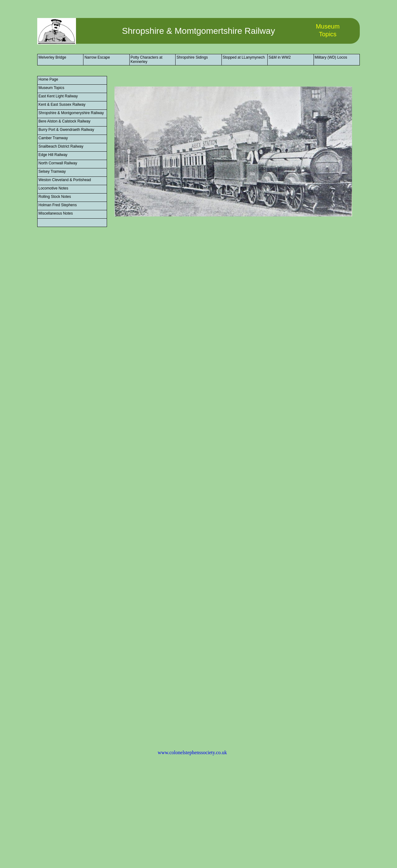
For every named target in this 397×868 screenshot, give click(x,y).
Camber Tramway (53, 138)
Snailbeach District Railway (61, 146)
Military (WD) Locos (331, 57)
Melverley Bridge (52, 57)
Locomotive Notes (53, 188)
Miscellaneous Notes (56, 213)
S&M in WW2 (280, 57)
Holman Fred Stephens (58, 205)
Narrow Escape (97, 57)
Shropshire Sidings (192, 57)
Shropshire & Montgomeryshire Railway (71, 113)
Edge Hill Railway (53, 155)
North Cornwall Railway (58, 163)
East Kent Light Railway (58, 96)
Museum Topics (51, 88)
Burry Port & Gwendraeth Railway (66, 130)
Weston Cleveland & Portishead (65, 180)
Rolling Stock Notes (55, 197)
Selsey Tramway (52, 171)
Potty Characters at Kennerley (147, 60)
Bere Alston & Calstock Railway (64, 121)
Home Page (48, 79)
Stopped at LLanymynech (244, 57)
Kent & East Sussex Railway (62, 105)
